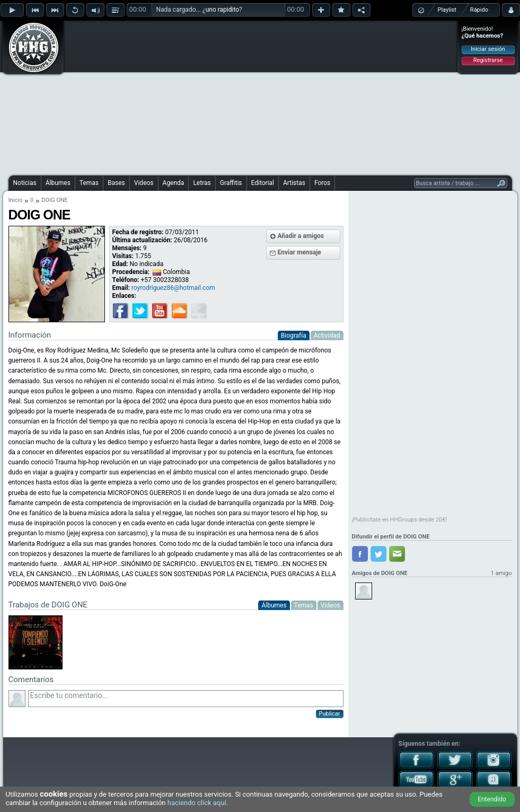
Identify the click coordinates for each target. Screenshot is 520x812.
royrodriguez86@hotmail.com (173, 288)
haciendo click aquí (197, 803)
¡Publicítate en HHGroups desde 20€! (400, 520)
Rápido (479, 10)
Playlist (447, 10)
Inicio (15, 200)
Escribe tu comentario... (186, 699)
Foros (322, 183)
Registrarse (488, 60)
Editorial (263, 183)
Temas (89, 183)
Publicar (330, 714)
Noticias (25, 183)
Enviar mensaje (299, 252)
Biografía (294, 336)
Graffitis (231, 183)
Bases (116, 183)
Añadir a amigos (301, 236)
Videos (144, 183)
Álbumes (58, 183)
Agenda (174, 183)
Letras (202, 183)
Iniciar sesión (488, 49)
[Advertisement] (238, 96)
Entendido (492, 799)
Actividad (327, 336)
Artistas (294, 183)
